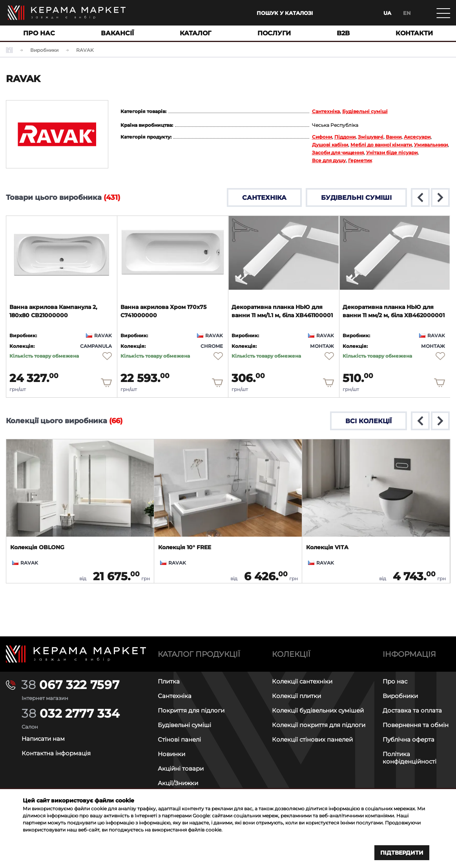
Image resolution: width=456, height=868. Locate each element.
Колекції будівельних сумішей (318, 710)
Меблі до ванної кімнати (381, 145)
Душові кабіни (330, 145)
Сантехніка (326, 111)
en (407, 13)
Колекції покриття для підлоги (319, 725)
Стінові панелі (179, 739)
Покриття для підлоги (191, 710)
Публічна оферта (409, 739)
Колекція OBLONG (37, 547)
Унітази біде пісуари (392, 153)
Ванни (394, 137)
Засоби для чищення (338, 153)
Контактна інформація (56, 753)
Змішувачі (371, 137)
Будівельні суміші (365, 111)
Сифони (322, 137)
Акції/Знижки (178, 783)
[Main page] (67, 13)
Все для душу (329, 160)
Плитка (169, 681)
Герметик (360, 160)
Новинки (171, 754)
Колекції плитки (296, 696)
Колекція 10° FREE (185, 547)
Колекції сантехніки (302, 681)
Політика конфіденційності (409, 758)
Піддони (345, 137)
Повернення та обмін (416, 725)
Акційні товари (181, 768)
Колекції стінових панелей (312, 739)
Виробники (400, 696)
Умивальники (431, 145)
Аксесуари (417, 137)
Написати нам (43, 739)
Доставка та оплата (412, 710)
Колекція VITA (327, 547)
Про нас (395, 681)
